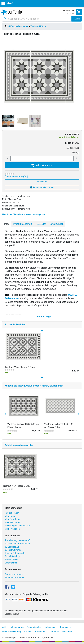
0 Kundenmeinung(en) (16, 176)
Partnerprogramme (14, 574)
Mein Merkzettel (12, 523)
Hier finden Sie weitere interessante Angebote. (24, 214)
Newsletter (67, 632)
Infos (7, 224)
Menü (7, 3)
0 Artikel (71, 13)
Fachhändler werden (14, 578)
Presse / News (12, 560)
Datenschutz (51, 627)
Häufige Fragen (12, 513)
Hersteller (41, 224)
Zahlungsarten (17, 627)
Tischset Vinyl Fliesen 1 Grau (20, 367)
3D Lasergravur (12, 547)
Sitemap (55, 632)
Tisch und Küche (38, 26)
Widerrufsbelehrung (12, 632)
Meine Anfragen (12, 529)
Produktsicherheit (23, 224)
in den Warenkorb (42, 165)
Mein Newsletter (12, 519)
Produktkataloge (12, 556)
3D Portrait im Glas (14, 550)
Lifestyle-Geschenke (19, 26)
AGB (4, 627)
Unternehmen (11, 563)
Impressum (66, 627)
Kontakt (28, 632)
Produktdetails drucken (42, 187)
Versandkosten (34, 627)
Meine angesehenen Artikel (17, 526)
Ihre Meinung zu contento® (18, 540)
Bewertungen (57, 224)
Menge (76, 153)
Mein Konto (10, 516)
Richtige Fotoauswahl (15, 553)
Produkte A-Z (41, 632)
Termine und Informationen (18, 544)
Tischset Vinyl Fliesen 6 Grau (17, 486)
